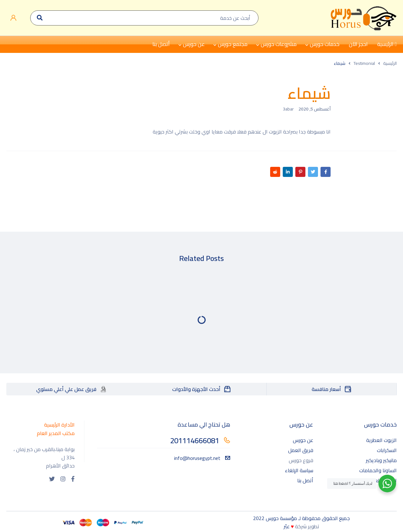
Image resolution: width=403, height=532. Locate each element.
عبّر (287, 526)
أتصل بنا (305, 480)
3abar (288, 109)
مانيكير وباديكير (381, 460)
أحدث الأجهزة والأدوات (196, 389)
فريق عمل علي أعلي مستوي (66, 389)
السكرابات (387, 450)
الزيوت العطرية (381, 440)
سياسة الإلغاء (299, 470)
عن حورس (303, 440)
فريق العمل (301, 450)
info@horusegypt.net (202, 458)
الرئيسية (390, 63)
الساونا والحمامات (378, 470)
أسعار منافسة (326, 389)
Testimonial (364, 63)
